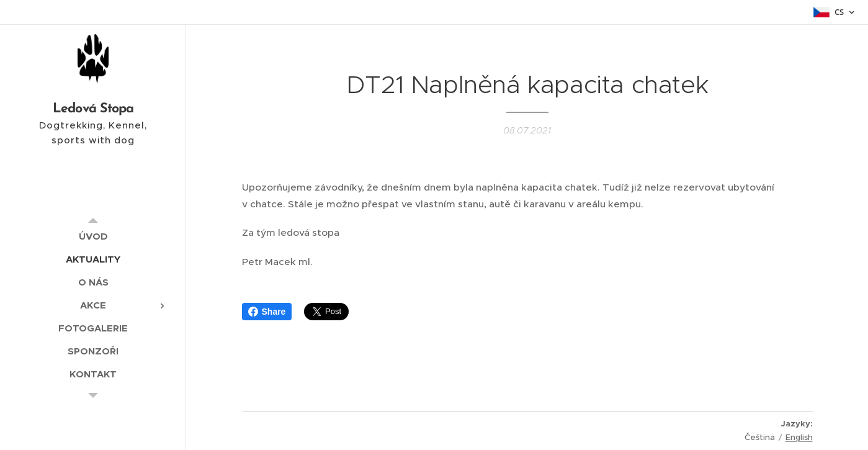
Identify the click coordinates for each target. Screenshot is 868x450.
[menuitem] (93, 236)
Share (267, 312)
